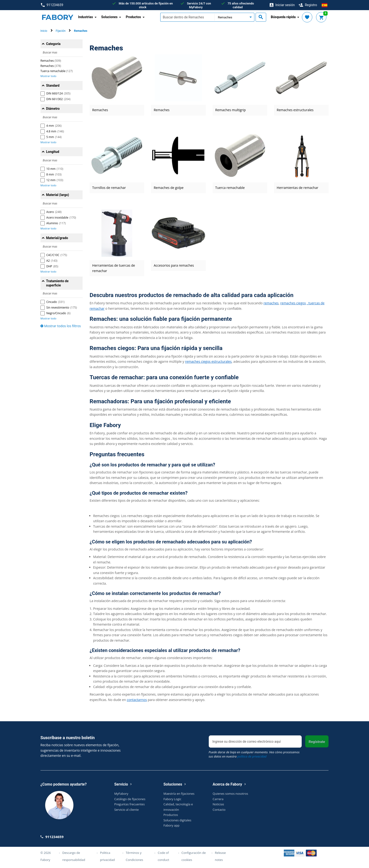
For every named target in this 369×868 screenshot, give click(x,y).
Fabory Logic (172, 799)
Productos (171, 815)
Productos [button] (133, 17)
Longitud (53, 152)
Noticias (218, 804)
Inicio (44, 31)
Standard (53, 86)
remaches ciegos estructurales (208, 361)
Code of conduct (163, 856)
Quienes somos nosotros (231, 794)
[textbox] (187, 17)
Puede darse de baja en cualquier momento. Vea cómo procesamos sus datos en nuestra (254, 754)
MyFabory (121, 794)
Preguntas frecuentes (129, 804)
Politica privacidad (107, 856)
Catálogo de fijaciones (130, 799)
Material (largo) (58, 195)
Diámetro (53, 109)
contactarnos (137, 700)
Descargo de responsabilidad (74, 856)
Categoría (53, 44)
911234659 (52, 5)
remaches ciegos (293, 303)
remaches (271, 303)
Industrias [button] (86, 17)
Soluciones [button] (109, 17)
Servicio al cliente (126, 810)
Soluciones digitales (177, 820)
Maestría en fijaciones (179, 794)
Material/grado (57, 238)
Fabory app (171, 825)
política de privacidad (252, 756)
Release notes (220, 856)
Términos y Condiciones (134, 856)
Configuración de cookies (194, 856)
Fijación (61, 31)
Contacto (219, 810)
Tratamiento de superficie (57, 283)
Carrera (218, 799)
